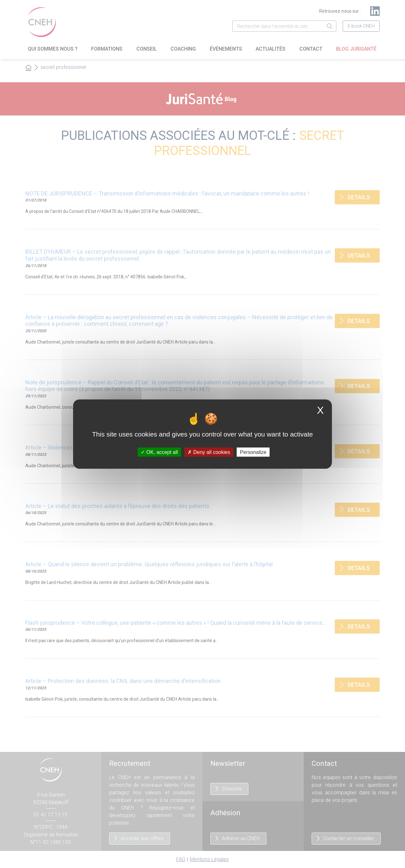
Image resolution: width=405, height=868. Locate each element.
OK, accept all (159, 452)
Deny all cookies (209, 452)
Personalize (253, 452)
